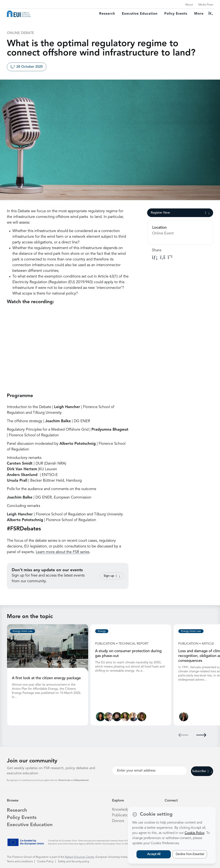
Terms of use (64, 780)
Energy (102, 631)
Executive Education (30, 825)
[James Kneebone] (117, 717)
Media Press (206, 5)
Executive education (140, 14)
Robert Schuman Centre (80, 857)
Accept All (154, 854)
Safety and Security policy (74, 862)
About (189, 5)
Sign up (112, 576)
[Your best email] (149, 771)
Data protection (82, 780)
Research (107, 14)
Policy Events (176, 14)
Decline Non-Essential (190, 854)
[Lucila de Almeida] (100, 717)
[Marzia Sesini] (142, 717)
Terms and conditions (20, 862)
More (199, 14)
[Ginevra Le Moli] (184, 717)
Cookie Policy (45, 862)
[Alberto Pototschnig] (133, 717)
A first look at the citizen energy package (46, 678)
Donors (118, 821)
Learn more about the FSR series (63, 552)
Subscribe (202, 771)
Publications (122, 815)
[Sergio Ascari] (109, 717)
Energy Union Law (23, 631)
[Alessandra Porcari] (125, 717)
